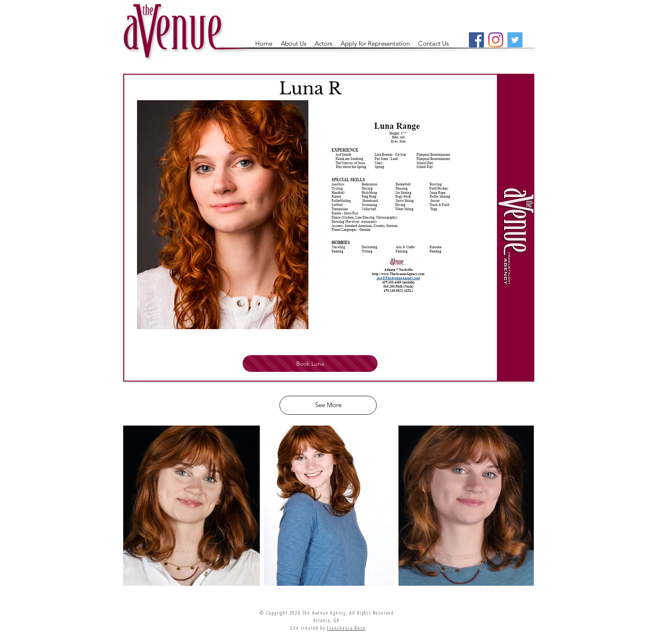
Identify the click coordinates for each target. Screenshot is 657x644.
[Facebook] (476, 40)
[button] (323, 44)
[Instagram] (496, 40)
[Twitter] (515, 40)
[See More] (328, 405)
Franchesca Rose (346, 628)
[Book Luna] (310, 364)
